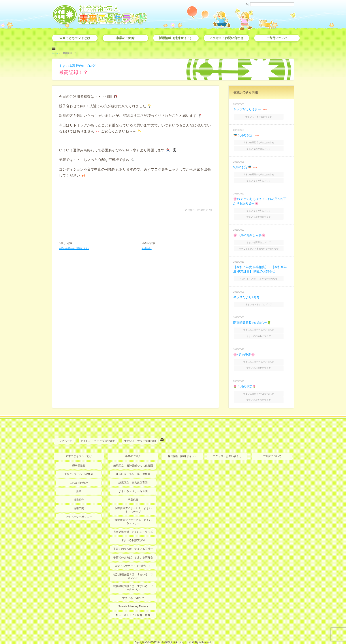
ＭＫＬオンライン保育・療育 (133, 604)
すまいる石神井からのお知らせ (262, 172)
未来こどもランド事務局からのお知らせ (262, 244)
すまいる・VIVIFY (133, 588)
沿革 (79, 482)
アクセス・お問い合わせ (226, 38)
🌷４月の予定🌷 (245, 378)
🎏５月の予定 (243, 134)
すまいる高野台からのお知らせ (262, 141)
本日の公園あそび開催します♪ (74, 248)
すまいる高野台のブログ (78, 65)
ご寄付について (277, 38)
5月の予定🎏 (242, 165)
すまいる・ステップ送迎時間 (98, 432)
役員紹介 (79, 490)
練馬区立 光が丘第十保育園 (133, 465)
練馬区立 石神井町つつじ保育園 (133, 456)
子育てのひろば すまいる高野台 (133, 547)
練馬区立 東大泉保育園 (133, 473)
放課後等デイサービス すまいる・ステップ (133, 500)
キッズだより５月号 (247, 109)
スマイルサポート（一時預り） (133, 556)
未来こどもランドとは (75, 38)
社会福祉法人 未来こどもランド (175, 632)
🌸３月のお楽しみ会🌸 (249, 231)
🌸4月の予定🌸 (244, 348)
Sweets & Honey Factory (133, 596)
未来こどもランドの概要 (79, 465)
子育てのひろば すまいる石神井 (133, 539)
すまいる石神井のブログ (262, 178)
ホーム (55, 53)
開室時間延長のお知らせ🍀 (252, 317)
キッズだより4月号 (246, 292)
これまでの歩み (79, 473)
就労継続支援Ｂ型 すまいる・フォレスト (133, 566)
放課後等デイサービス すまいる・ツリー (133, 512)
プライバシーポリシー (79, 507)
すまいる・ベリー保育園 (133, 482)
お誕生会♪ (147, 248)
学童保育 (133, 490)
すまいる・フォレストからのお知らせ (262, 273)
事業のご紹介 (125, 38)
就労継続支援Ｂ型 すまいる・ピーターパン (133, 577)
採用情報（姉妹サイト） (176, 38)
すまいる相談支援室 (133, 530)
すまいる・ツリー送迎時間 (140, 432)
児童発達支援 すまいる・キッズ (133, 522)
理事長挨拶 (79, 456)
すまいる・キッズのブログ (262, 116)
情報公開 (79, 499)
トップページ (64, 432)
